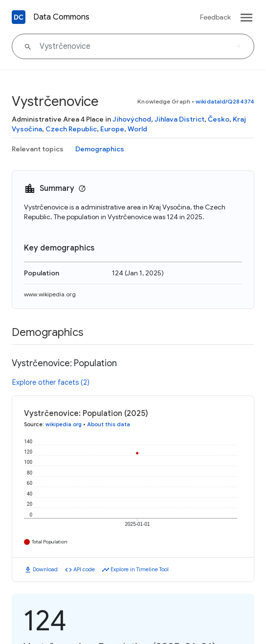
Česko (219, 119)
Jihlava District (179, 119)
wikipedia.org (64, 424)
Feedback (215, 17)
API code (84, 569)
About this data (109, 424)
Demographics (100, 149)
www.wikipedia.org (50, 294)
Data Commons (61, 17)
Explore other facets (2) (51, 382)
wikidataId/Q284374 (225, 101)
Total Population (50, 542)
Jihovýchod (132, 119)
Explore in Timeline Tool (140, 569)
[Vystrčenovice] (133, 46)
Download (45, 569)
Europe (112, 129)
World (137, 129)
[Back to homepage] (19, 17)
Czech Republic (71, 129)
